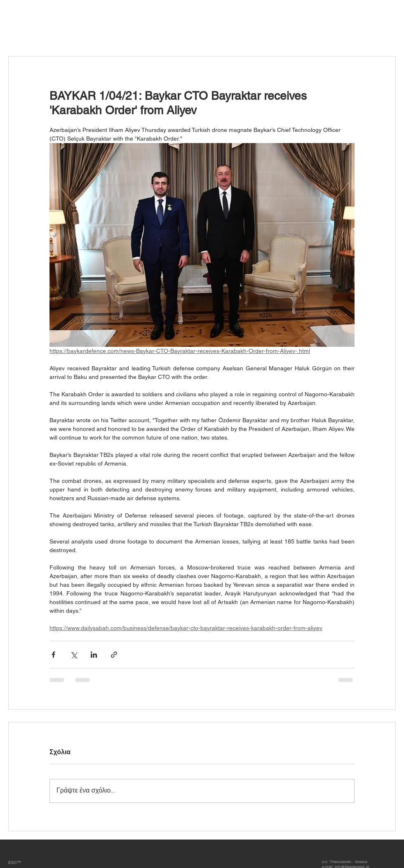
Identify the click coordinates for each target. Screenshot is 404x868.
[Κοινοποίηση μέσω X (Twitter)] (74, 655)
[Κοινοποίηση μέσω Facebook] (53, 655)
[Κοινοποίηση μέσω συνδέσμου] (114, 655)
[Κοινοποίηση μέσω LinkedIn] (94, 655)
